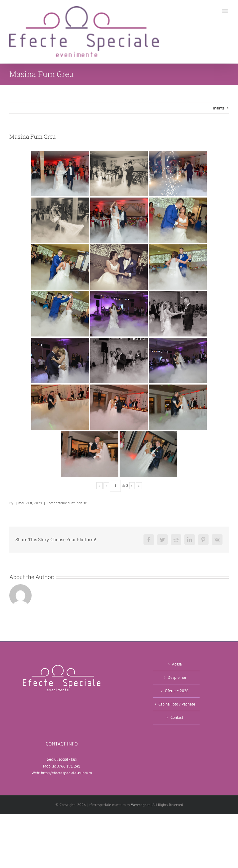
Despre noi (177, 677)
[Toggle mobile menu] (225, 11)
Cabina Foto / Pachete (177, 704)
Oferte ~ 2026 (177, 691)
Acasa (177, 664)
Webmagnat (140, 805)
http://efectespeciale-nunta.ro (66, 773)
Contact (177, 717)
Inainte (219, 108)
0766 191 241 (68, 766)
